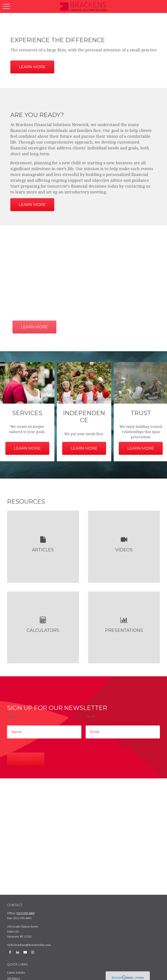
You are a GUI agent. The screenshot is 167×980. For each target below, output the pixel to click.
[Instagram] (33, 952)
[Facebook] (10, 952)
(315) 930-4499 (26, 913)
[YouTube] (25, 952)
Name (12, 716)
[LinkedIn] (18, 952)
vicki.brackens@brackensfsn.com (29, 945)
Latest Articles (16, 973)
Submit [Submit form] (26, 759)
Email (90, 716)
